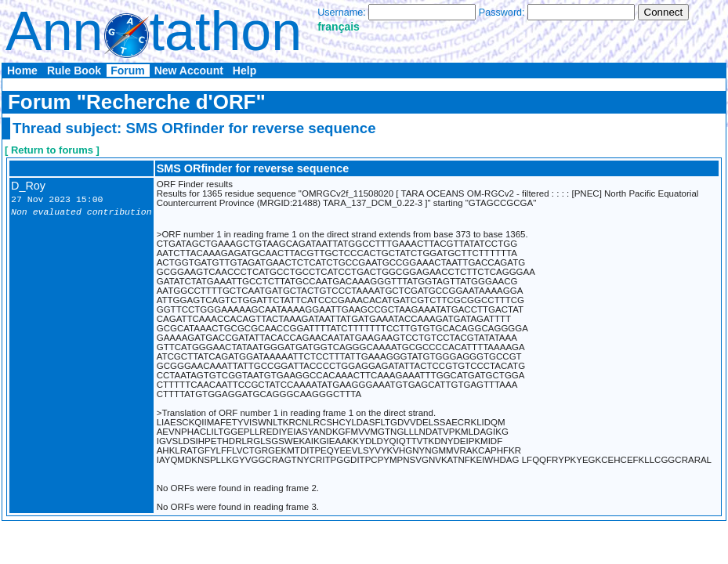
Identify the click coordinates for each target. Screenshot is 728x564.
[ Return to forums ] (52, 150)
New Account (189, 70)
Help (244, 70)
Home (22, 70)
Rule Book (74, 70)
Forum (128, 70)
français (339, 27)
